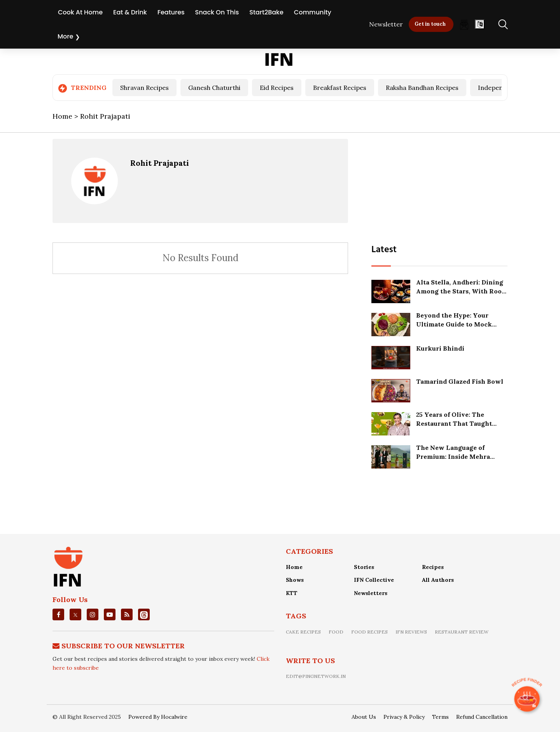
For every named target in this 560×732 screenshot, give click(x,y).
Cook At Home (80, 12)
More (65, 36)
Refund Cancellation (482, 717)
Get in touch (430, 24)
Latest (384, 250)
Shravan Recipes (144, 88)
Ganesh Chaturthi (214, 88)
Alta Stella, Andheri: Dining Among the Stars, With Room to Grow (462, 291)
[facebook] (59, 614)
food (336, 632)
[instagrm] (93, 614)
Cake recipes (303, 632)
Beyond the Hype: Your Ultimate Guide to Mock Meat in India (454, 324)
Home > (66, 116)
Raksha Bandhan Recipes (422, 88)
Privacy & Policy (404, 717)
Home (294, 567)
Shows (295, 580)
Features (171, 12)
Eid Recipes (277, 88)
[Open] (480, 24)
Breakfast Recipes (340, 88)
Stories (364, 567)
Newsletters (371, 593)
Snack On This (217, 12)
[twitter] (75, 614)
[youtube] (110, 614)
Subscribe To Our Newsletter (123, 646)
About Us (364, 717)
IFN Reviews (411, 632)
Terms (440, 717)
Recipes (433, 567)
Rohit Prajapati (160, 163)
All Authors (438, 580)
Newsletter (386, 24)
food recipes (369, 632)
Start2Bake (266, 12)
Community (313, 12)
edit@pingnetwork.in (316, 676)
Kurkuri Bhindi (440, 348)
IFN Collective (374, 580)
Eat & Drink (130, 12)
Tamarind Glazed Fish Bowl (460, 381)
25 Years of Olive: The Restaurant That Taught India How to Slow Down (456, 423)
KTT (292, 593)
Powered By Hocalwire (158, 717)
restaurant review (462, 632)
